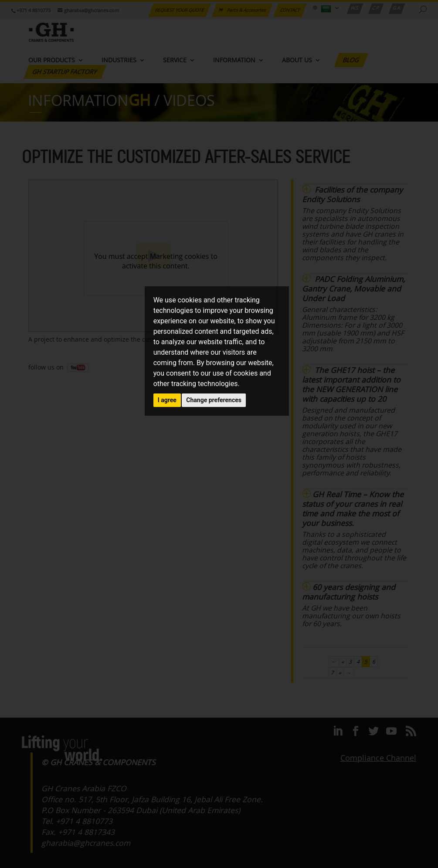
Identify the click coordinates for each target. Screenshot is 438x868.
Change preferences (214, 400)
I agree (167, 400)
